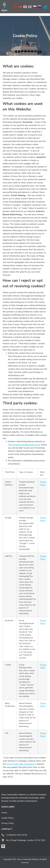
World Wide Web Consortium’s (21, 764)
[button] (45, 7)
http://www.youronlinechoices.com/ (24, 445)
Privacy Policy (43, 483)
